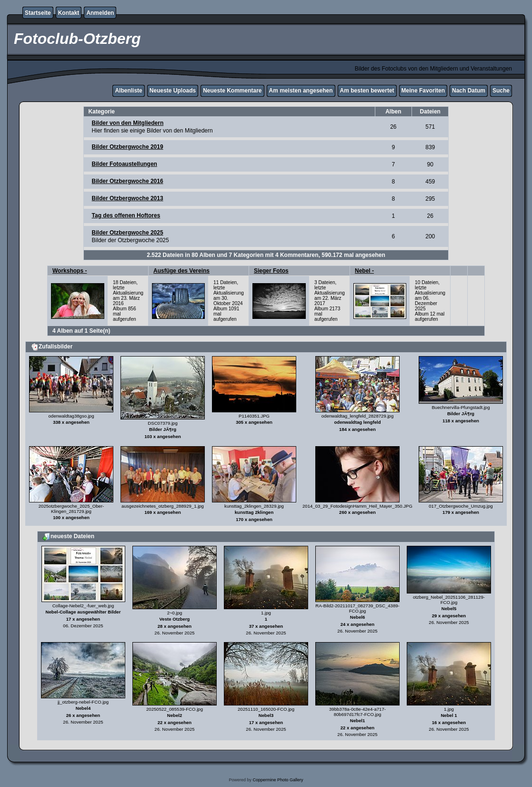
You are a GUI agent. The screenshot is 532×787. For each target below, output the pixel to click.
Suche (501, 91)
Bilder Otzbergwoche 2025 (128, 233)
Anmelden (100, 13)
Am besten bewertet (367, 91)
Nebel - (364, 271)
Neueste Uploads (173, 91)
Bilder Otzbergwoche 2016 (128, 181)
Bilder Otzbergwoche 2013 (128, 198)
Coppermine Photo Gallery (278, 780)
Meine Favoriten (423, 91)
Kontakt (69, 13)
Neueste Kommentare (232, 91)
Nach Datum (469, 91)
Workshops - (70, 271)
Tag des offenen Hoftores (126, 215)
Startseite (38, 13)
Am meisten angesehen (301, 91)
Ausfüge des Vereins (181, 271)
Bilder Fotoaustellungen (125, 164)
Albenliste (128, 91)
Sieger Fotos (271, 271)
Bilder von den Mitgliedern (128, 123)
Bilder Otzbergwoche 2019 (128, 147)
